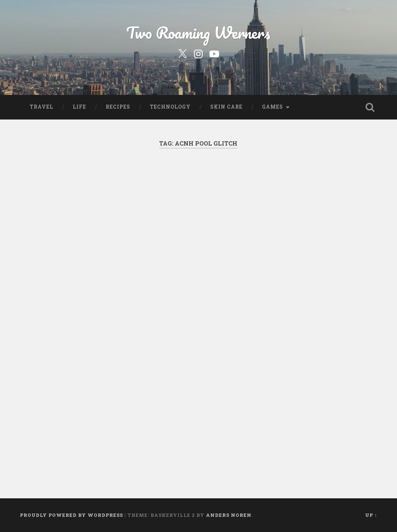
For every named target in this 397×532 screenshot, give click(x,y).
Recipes (118, 107)
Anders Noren (229, 515)
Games (273, 107)
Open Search (370, 107)
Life (79, 107)
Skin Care (226, 107)
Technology (170, 107)
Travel (41, 107)
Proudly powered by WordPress (71, 515)
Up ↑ (371, 515)
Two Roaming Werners (198, 32)
